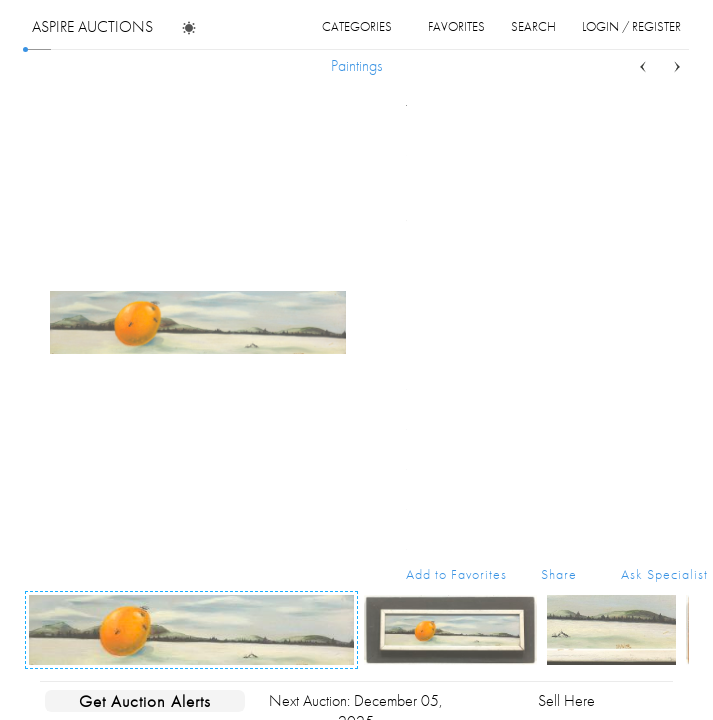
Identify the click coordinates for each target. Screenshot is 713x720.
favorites (456, 26)
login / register (631, 26)
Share (559, 574)
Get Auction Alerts (145, 701)
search (533, 26)
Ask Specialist (664, 574)
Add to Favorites (456, 574)
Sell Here (566, 700)
